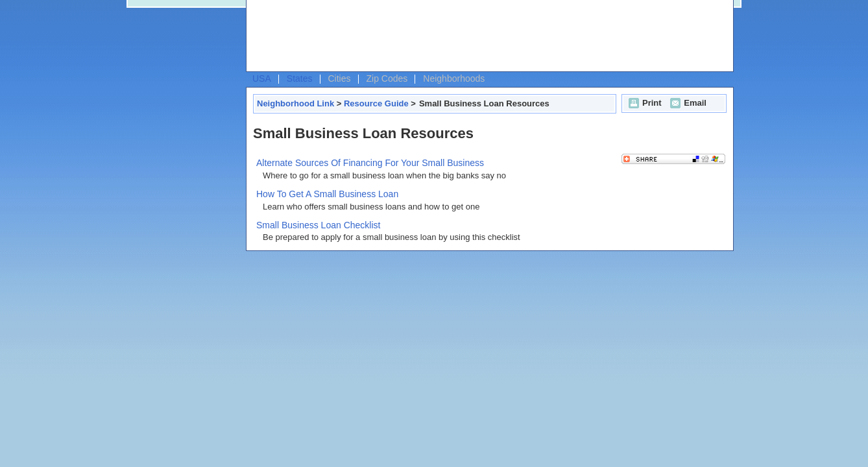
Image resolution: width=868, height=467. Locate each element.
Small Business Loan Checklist (318, 225)
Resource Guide (376, 103)
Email (687, 103)
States (300, 78)
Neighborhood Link (295, 103)
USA (262, 78)
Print (644, 103)
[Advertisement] (487, 36)
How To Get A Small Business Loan (327, 194)
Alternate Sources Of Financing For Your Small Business (370, 163)
